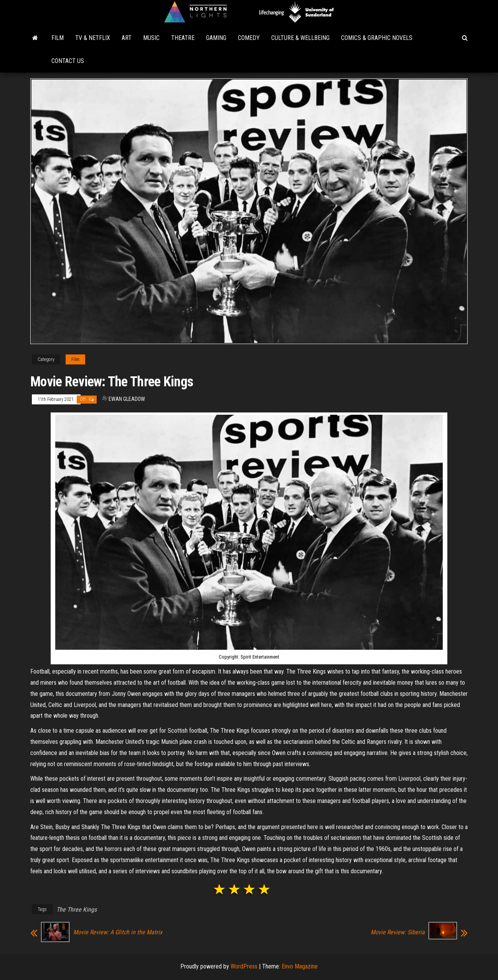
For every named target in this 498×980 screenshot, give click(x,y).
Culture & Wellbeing (300, 38)
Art (127, 38)
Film (58, 38)
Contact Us (68, 61)
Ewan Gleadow (127, 399)
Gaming (216, 38)
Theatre (183, 38)
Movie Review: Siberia (398, 932)
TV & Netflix (93, 38)
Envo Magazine (300, 966)
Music (151, 38)
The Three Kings (77, 910)
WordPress (244, 966)
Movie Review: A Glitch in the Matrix (118, 932)
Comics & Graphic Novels (377, 38)
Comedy (249, 38)
